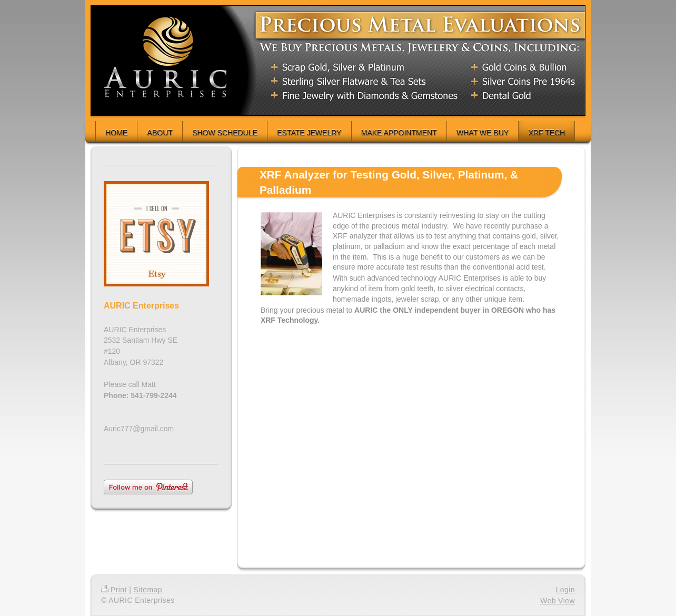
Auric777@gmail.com (139, 429)
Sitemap (148, 590)
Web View (558, 601)
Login (565, 590)
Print (114, 590)
